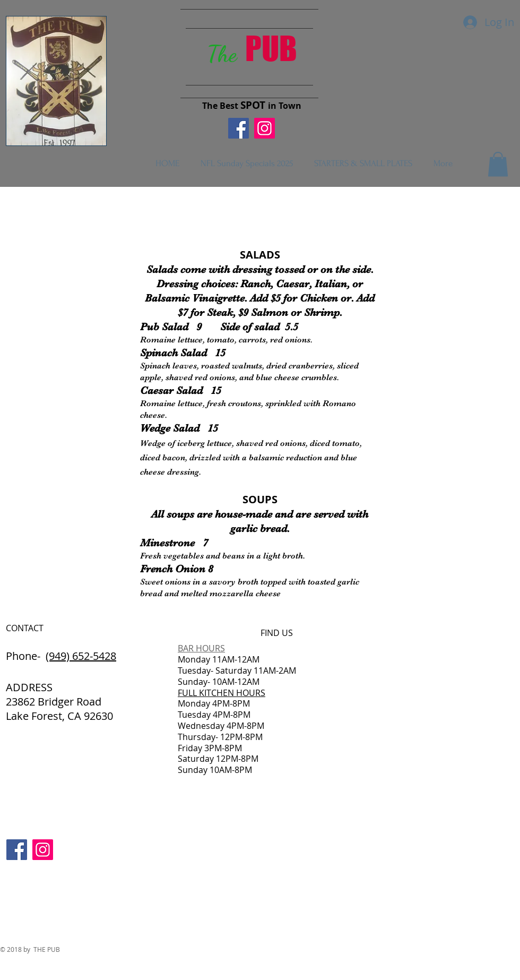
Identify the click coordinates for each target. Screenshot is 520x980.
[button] (498, 164)
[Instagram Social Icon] (265, 128)
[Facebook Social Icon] (239, 128)
